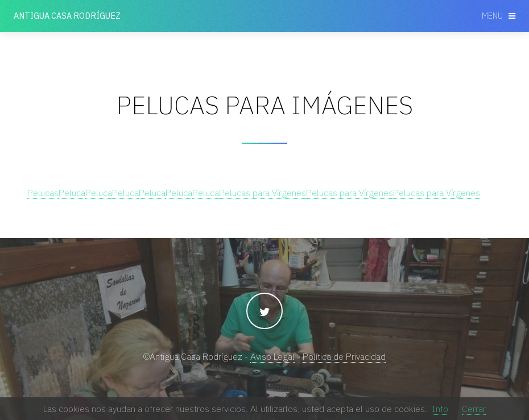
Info (440, 409)
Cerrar (474, 409)
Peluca (72, 193)
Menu (492, 16)
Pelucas (43, 193)
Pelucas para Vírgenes (263, 193)
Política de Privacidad (344, 356)
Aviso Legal (272, 356)
